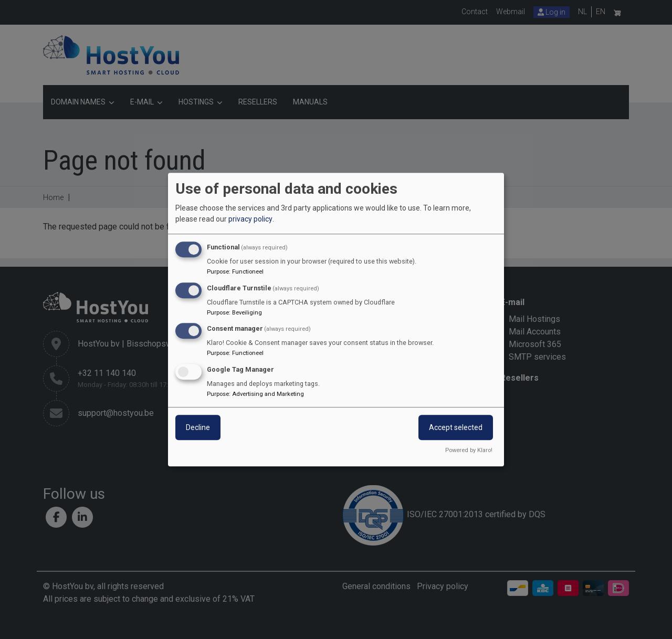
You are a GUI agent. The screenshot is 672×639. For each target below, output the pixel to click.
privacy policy (250, 219)
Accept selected (456, 427)
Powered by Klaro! (469, 450)
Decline (198, 427)
